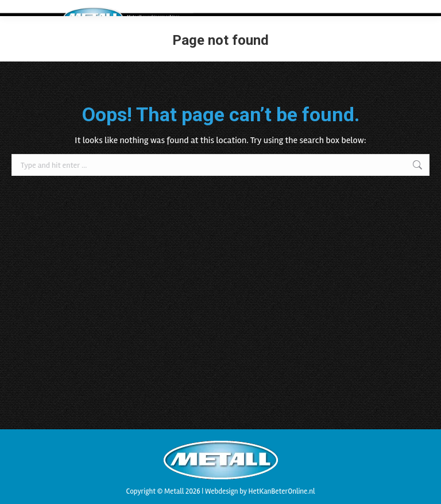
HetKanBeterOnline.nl (281, 491)
